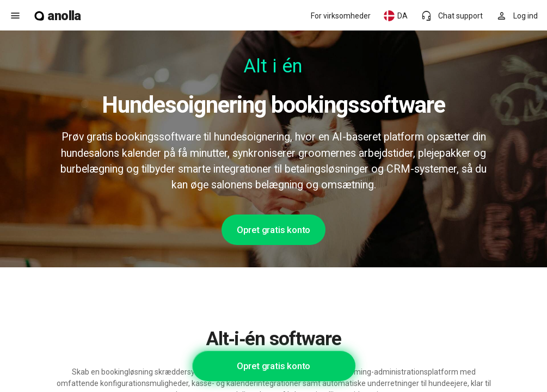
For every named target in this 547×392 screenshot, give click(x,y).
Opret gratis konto (273, 230)
